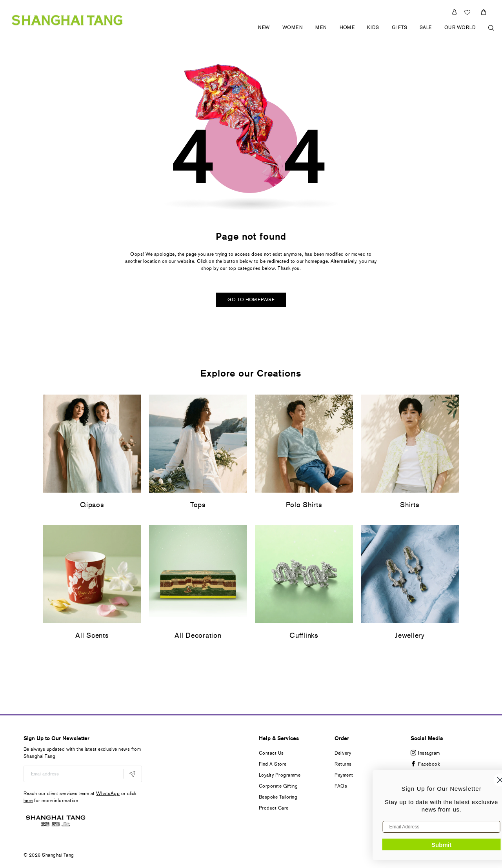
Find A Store (273, 764)
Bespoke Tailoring (278, 797)
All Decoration (198, 635)
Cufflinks (304, 635)
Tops (198, 505)
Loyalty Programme (280, 775)
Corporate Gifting (278, 786)
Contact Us (271, 753)
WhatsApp (108, 793)
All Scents (92, 635)
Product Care (274, 808)
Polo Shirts (304, 505)
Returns (343, 764)
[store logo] (67, 20)
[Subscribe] (132, 774)
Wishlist (468, 12)
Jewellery (410, 635)
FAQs (341, 786)
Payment (344, 775)
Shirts (410, 505)
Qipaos (92, 505)
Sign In (454, 12)
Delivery (343, 753)
